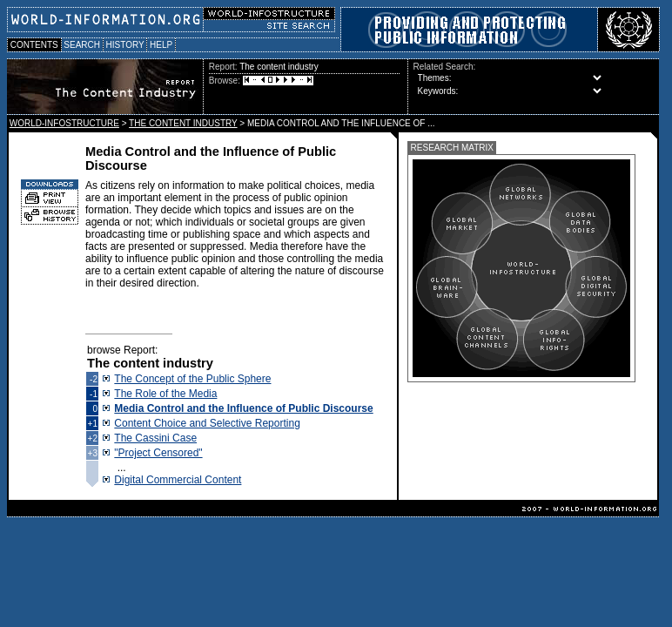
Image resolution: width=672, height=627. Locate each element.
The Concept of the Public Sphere (192, 379)
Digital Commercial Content (178, 480)
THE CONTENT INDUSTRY (183, 123)
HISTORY (125, 45)
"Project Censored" (158, 453)
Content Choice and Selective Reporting (207, 423)
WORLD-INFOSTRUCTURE (64, 123)
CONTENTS (34, 45)
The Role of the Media (165, 394)
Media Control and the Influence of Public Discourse (243, 408)
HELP (161, 45)
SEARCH (82, 45)
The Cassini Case (155, 438)
